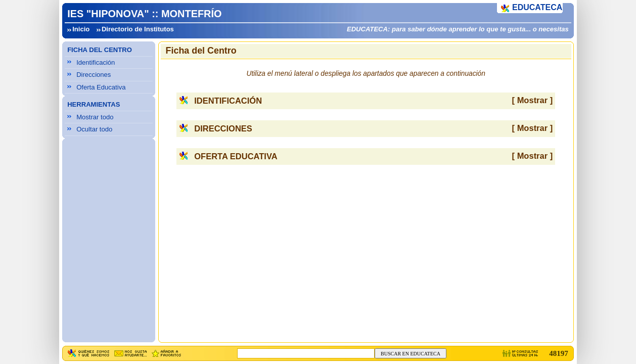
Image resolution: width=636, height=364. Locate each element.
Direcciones (94, 75)
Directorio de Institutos (138, 29)
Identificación (96, 62)
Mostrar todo (95, 117)
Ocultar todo (94, 129)
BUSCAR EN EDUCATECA (411, 354)
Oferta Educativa (101, 87)
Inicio (81, 29)
